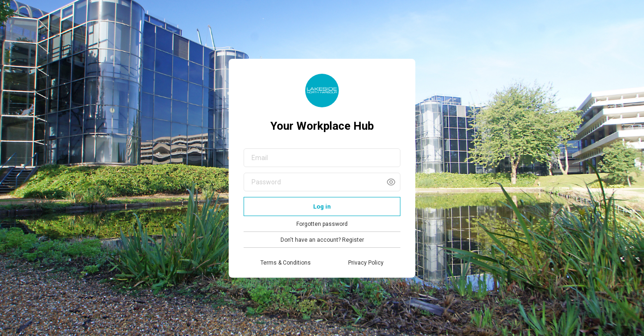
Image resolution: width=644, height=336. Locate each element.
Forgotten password (322, 224)
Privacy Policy (366, 263)
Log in (322, 206)
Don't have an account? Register (322, 240)
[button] (391, 182)
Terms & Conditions (286, 263)
